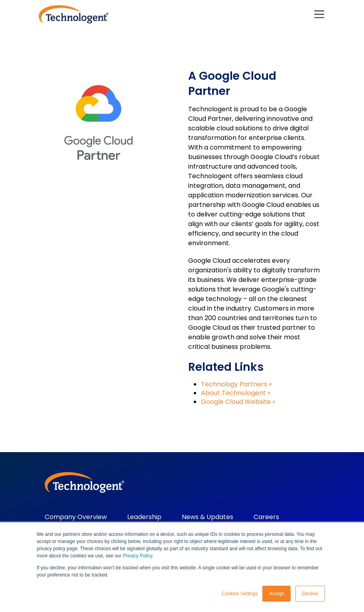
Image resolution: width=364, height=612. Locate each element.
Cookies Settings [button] (240, 594)
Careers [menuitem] (266, 517)
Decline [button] (310, 594)
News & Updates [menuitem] (208, 517)
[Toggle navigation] (319, 14)
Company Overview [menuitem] (76, 517)
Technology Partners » (236, 384)
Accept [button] (276, 594)
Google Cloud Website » (238, 402)
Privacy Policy (138, 556)
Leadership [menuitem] (144, 517)
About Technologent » (236, 393)
